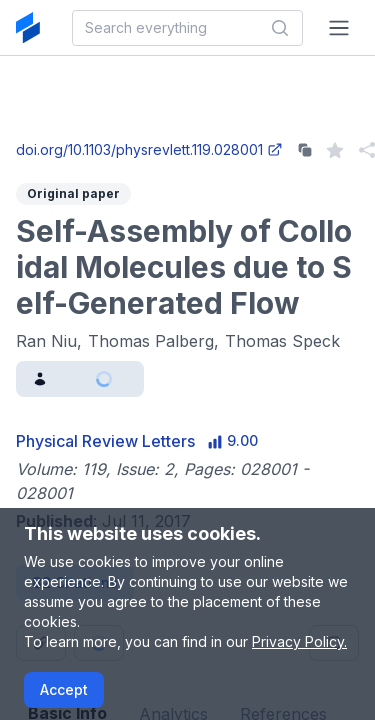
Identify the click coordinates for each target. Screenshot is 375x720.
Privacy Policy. (299, 641)
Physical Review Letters (105, 441)
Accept (64, 689)
